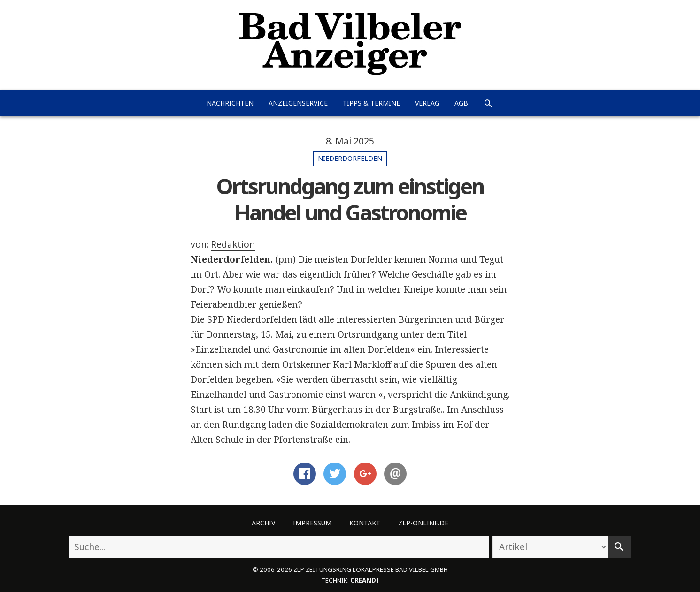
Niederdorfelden (350, 158)
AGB (461, 103)
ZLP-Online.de (423, 523)
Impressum (312, 523)
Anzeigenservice (298, 103)
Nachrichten (230, 103)
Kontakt (365, 523)
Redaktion (233, 244)
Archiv (263, 523)
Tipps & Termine (371, 103)
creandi (365, 580)
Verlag (427, 103)
